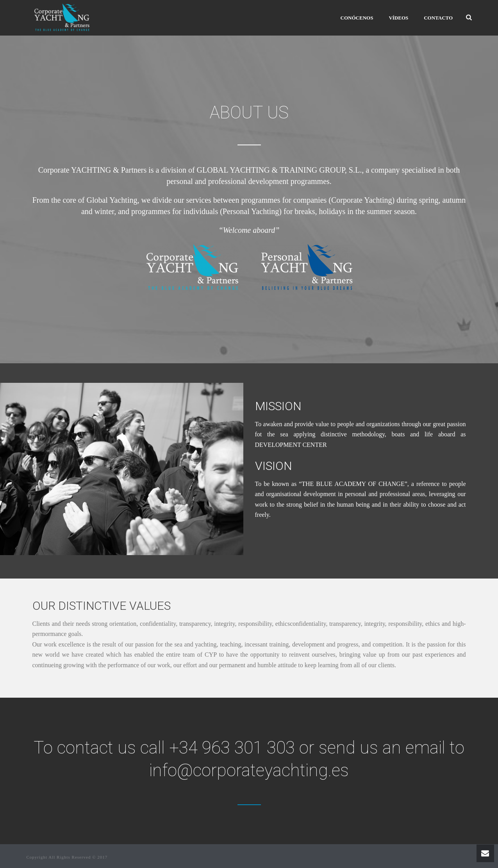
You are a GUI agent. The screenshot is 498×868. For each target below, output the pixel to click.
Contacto (438, 18)
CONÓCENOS (357, 18)
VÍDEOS (398, 18)
